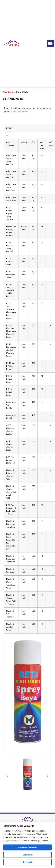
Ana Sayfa (8, 92)
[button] (50, 43)
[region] (27, 845)
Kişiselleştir (28, 855)
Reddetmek (27, 862)
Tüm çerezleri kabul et (27, 847)
